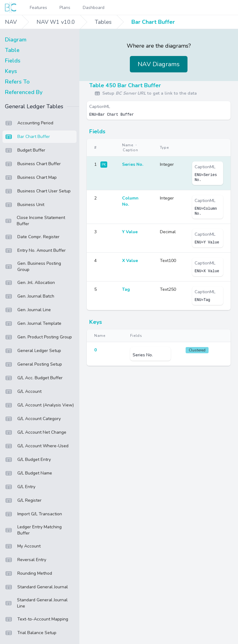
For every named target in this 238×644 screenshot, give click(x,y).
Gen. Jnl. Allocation (30, 283)
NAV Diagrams (159, 64)
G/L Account (23, 392)
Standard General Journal (36, 587)
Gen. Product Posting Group (38, 337)
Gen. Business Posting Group (33, 266)
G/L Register (23, 500)
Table (12, 50)
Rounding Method (29, 573)
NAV (11, 22)
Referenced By (24, 92)
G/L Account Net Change (36, 432)
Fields (13, 61)
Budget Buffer (25, 150)
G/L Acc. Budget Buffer (34, 378)
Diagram (16, 40)
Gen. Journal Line (28, 310)
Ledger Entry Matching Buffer (33, 530)
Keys (11, 71)
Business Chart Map (31, 178)
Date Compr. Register (32, 237)
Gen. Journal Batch (30, 296)
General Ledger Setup (33, 351)
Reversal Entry (26, 560)
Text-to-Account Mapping (37, 619)
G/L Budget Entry (28, 460)
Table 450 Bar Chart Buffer (125, 85)
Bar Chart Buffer (153, 22)
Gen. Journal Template (33, 324)
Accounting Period (29, 123)
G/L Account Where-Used (37, 446)
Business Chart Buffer (33, 164)
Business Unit (25, 205)
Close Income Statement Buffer (35, 221)
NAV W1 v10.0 (56, 22)
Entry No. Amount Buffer (35, 251)
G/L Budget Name (29, 473)
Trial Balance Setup (31, 633)
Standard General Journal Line (36, 603)
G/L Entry (20, 487)
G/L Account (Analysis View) (39, 405)
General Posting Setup (33, 364)
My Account (23, 546)
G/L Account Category (33, 419)
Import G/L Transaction (33, 514)
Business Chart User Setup (38, 191)
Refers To (17, 82)
